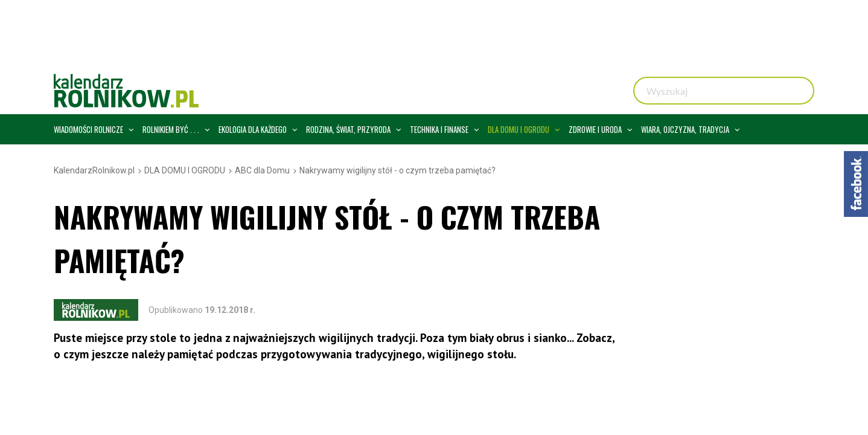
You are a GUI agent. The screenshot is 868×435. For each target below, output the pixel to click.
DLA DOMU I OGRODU (185, 170)
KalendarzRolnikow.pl (94, 170)
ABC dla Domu (262, 170)
